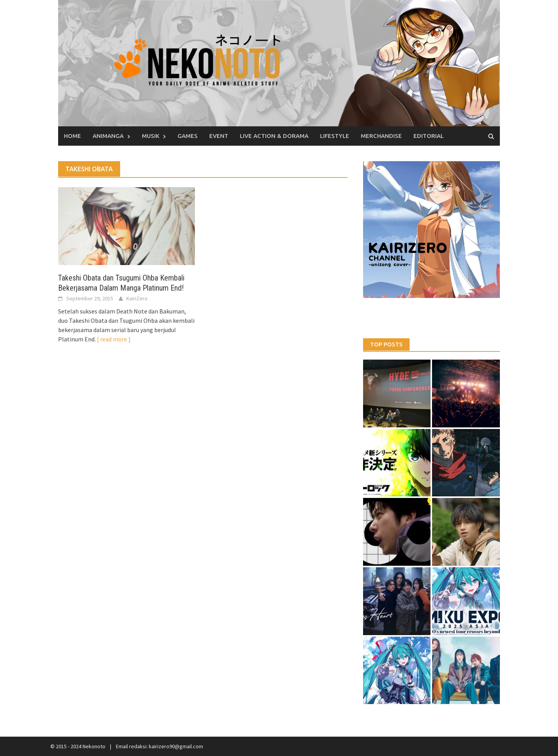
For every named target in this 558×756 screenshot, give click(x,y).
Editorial (429, 136)
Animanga (108, 136)
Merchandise (381, 136)
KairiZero (137, 298)
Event (219, 136)
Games (188, 136)
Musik (151, 136)
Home (72, 136)
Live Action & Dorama (274, 136)
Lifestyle (335, 136)
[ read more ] (114, 339)
